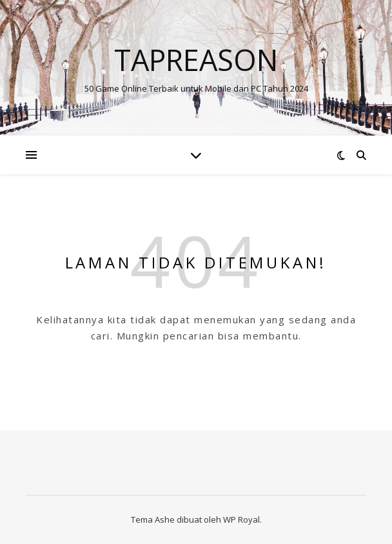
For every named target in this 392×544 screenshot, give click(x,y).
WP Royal (241, 519)
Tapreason (196, 60)
